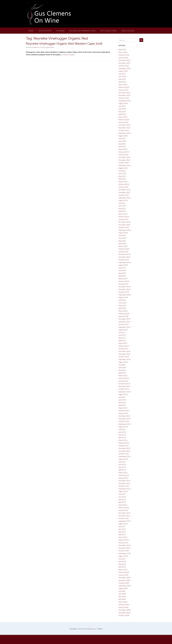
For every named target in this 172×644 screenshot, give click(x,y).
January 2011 (123, 543)
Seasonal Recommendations (82, 31)
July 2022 (122, 171)
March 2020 (123, 246)
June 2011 (122, 529)
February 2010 (124, 572)
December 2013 (124, 448)
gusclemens (51, 47)
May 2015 (122, 402)
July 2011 (122, 526)
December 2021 (124, 190)
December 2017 (124, 319)
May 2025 (122, 79)
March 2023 (123, 149)
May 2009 (122, 596)
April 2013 (122, 470)
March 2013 (123, 473)
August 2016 (123, 362)
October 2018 (124, 292)
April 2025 (122, 82)
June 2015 (122, 400)
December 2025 (124, 60)
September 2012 (125, 489)
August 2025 (123, 71)
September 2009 (125, 586)
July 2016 (122, 365)
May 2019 (122, 273)
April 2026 (122, 49)
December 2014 (124, 416)
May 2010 (122, 564)
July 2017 (122, 332)
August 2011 (123, 524)
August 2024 (123, 103)
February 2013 (124, 475)
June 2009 (122, 594)
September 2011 (125, 521)
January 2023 (123, 155)
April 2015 (122, 405)
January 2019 (123, 284)
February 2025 (124, 87)
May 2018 (122, 306)
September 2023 (125, 133)
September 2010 (125, 553)
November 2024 (124, 95)
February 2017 (124, 346)
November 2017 (124, 322)
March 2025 (123, 85)
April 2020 (122, 243)
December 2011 (124, 513)
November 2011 (124, 516)
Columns (60, 31)
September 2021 (125, 198)
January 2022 (123, 187)
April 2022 (122, 179)
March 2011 (123, 537)
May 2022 (122, 176)
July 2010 (122, 559)
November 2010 (124, 548)
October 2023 (124, 130)
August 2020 (123, 233)
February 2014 (124, 443)
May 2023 (122, 144)
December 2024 (124, 93)
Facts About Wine (108, 31)
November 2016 (124, 354)
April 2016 (122, 373)
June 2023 (122, 141)
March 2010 (123, 570)
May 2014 (122, 435)
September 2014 (125, 424)
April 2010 (122, 567)
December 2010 (124, 545)
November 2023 (124, 128)
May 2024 (122, 112)
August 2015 (123, 394)
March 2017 (123, 343)
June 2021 (122, 206)
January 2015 (123, 413)
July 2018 (122, 300)
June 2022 (122, 173)
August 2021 (123, 200)
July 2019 (122, 268)
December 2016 (124, 351)
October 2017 (124, 324)
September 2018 (125, 295)
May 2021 (122, 209)
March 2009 (123, 602)
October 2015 (124, 389)
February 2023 (124, 152)
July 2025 (122, 74)
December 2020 (124, 222)
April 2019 (122, 276)
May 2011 (122, 532)
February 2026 (124, 55)
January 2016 (123, 381)
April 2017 (122, 340)
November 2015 (124, 386)
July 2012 (122, 494)
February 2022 (124, 184)
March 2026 (123, 52)
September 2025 (125, 68)
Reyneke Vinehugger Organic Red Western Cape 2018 (64, 44)
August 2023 (123, 136)
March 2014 (123, 440)
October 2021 (124, 195)
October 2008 (124, 615)
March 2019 (123, 279)
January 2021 (123, 219)
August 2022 (123, 168)
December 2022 (124, 157)
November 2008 (124, 613)
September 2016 (125, 359)
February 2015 (124, 411)
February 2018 (124, 314)
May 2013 (122, 467)
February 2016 (124, 378)
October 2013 (124, 454)
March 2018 (123, 311)
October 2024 (124, 98)
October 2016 (124, 357)
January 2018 (123, 316)
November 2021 (124, 192)
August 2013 (123, 459)
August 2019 (123, 265)
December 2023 (124, 125)
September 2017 (125, 327)
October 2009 (124, 583)
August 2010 (123, 556)
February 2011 (124, 540)
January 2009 (123, 607)
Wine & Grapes (128, 31)
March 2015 (123, 408)
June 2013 (122, 464)
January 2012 (123, 510)
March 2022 (123, 182)
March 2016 (123, 376)
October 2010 (124, 551)
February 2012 (124, 508)
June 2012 (122, 497)
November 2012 (124, 483)
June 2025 (122, 76)
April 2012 (122, 502)
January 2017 (123, 349)
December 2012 (124, 481)
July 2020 (122, 235)
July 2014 (122, 429)
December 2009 (124, 578)
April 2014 (122, 437)
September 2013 (125, 456)
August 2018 (123, 297)
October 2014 (124, 421)
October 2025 (124, 66)
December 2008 (124, 610)
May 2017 (122, 338)
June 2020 (122, 238)
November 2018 (124, 289)
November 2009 (124, 580)
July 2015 (122, 397)
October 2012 (124, 486)
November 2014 (124, 419)
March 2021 (123, 214)
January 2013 (123, 478)
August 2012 (123, 491)
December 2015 (124, 384)
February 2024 (124, 120)
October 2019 (124, 260)
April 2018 (122, 308)
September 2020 (125, 230)
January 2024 (123, 122)
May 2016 (122, 370)
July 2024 (122, 106)
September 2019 (125, 262)
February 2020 (124, 249)
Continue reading (69, 55)
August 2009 (123, 588)
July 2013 (122, 462)
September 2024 (125, 101)
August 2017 (123, 330)
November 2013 (124, 451)
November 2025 (124, 63)
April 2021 (122, 211)
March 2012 (123, 505)
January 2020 (123, 252)
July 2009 (122, 591)
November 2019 (124, 257)
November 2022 (124, 160)
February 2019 (124, 281)
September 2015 (125, 392)
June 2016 (122, 367)
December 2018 (124, 287)
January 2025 (123, 90)
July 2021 (122, 203)
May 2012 (122, 499)
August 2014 (123, 427)
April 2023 (122, 146)
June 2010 (122, 561)
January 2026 (123, 58)
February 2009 (124, 605)
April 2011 (122, 534)
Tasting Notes (45, 31)
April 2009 (122, 599)
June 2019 (122, 270)
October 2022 (124, 163)
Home (31, 31)
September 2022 (125, 165)
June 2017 (122, 335)
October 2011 (124, 518)
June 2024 (122, 109)
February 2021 (124, 217)
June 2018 (122, 303)
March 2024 (123, 117)
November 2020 (124, 225)
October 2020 (124, 227)
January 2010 (123, 575)
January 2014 (123, 446)
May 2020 (122, 241)
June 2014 (122, 432)
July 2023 (122, 138)
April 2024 (122, 114)
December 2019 (124, 254)
